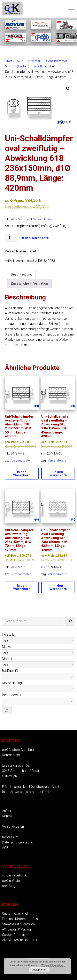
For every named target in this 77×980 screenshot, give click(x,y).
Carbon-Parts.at (13, 935)
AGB (5, 848)
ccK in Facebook (14, 875)
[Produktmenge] (11, 238)
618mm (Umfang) (18, 66)
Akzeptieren (39, 970)
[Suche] (70, 621)
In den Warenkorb (35, 238)
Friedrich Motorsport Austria (22, 919)
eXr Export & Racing (16, 929)
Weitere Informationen (53, 965)
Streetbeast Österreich (18, 924)
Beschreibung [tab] (21, 274)
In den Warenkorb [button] (22, 474)
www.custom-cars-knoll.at (33, 792)
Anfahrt (7, 811)
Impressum (10, 837)
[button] (68, 89)
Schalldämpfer (57, 61)
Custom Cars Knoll (15, 913)
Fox (18, 61)
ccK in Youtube (13, 881)
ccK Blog (9, 886)
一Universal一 (33, 61)
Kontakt (8, 816)
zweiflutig (40, 66)
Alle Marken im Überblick (20, 940)
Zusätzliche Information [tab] (29, 283)
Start (8, 61)
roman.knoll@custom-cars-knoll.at (38, 787)
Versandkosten (43, 219)
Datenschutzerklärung (18, 842)
